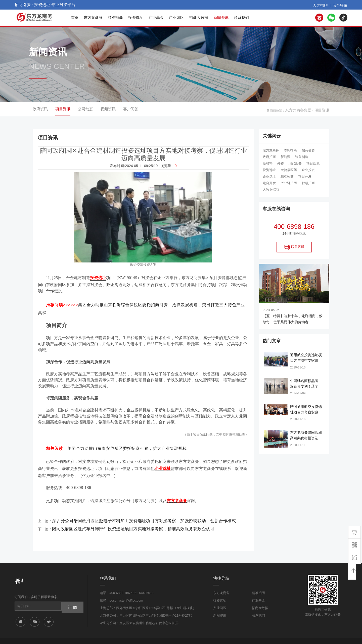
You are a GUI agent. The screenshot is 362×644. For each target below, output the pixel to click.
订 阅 (71, 589)
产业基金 (156, 17)
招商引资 (308, 150)
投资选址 (136, 17)
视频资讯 (108, 109)
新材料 (268, 163)
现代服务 (295, 163)
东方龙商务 (93, 17)
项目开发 (305, 176)
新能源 (285, 157)
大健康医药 (289, 170)
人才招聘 (325, 5)
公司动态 (85, 109)
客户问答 (131, 109)
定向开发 (269, 183)
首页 (75, 17)
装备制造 (302, 157)
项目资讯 (323, 109)
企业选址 (269, 176)
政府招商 (269, 157)
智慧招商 (308, 183)
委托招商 (290, 150)
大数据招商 (271, 190)
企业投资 (308, 170)
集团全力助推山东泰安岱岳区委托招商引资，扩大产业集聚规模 (127, 441)
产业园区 (176, 17)
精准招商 (115, 17)
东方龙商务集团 (304, 109)
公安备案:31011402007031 (134, 630)
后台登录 (341, 5)
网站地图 (258, 636)
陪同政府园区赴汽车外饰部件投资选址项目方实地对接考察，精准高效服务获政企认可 (119, 514)
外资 (281, 163)
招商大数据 (199, 17)
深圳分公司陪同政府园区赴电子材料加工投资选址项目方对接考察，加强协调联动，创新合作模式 (128, 508)
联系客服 (294, 247)
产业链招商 (289, 183)
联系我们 (241, 17)
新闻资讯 (221, 17)
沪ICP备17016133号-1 (97, 630)
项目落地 (313, 163)
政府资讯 (40, 109)
